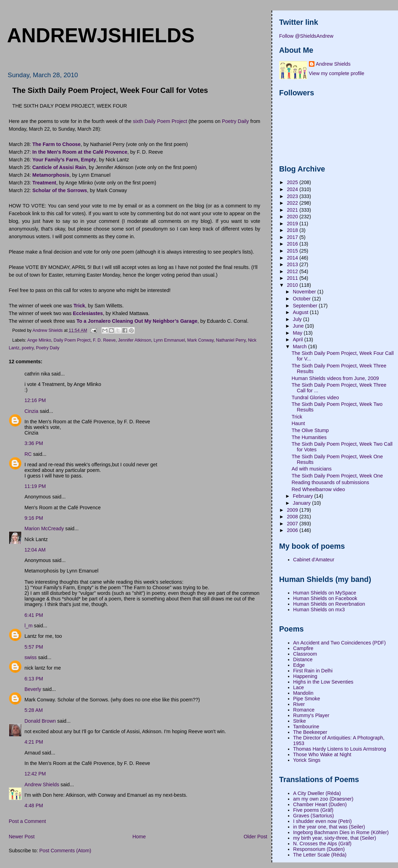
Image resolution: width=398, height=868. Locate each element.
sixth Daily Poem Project (160, 121)
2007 (293, 524)
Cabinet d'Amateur (314, 560)
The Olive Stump (310, 430)
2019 (293, 224)
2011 (293, 278)
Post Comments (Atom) (65, 851)
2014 (293, 258)
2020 (293, 217)
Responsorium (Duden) (319, 849)
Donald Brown (40, 721)
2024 (293, 189)
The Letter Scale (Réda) (320, 855)
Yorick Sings (307, 760)
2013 (293, 264)
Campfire (303, 648)
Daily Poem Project (72, 340)
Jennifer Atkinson (135, 340)
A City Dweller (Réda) (317, 793)
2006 (293, 530)
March (301, 347)
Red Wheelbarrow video (319, 489)
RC (28, 454)
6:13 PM (34, 679)
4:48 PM (34, 805)
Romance (304, 710)
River (299, 704)
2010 (293, 285)
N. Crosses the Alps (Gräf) (322, 844)
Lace (299, 687)
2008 (293, 517)
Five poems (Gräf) (313, 810)
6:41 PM (34, 615)
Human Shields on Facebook (325, 598)
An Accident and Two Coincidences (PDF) (339, 643)
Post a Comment (27, 821)
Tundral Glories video (315, 397)
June (299, 326)
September (306, 306)
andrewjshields (101, 35)
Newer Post (22, 837)
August (301, 312)
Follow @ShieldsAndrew (306, 36)
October (302, 299)
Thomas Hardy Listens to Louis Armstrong (340, 749)
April (299, 340)
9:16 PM (34, 518)
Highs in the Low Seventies (323, 682)
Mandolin (303, 693)
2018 (293, 230)
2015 (293, 251)
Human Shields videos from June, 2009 (335, 378)
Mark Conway (200, 340)
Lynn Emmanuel (169, 340)
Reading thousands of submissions (331, 482)
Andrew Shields (42, 785)
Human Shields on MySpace (325, 593)
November (305, 292)
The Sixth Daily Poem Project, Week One (337, 476)
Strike (300, 721)
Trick (297, 417)
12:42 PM (35, 774)
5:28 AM (34, 710)
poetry (28, 348)
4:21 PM (34, 742)
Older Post (255, 837)
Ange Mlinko (39, 340)
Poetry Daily (235, 121)
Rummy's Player (311, 715)
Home (139, 837)
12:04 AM (35, 550)
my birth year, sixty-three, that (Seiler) (335, 838)
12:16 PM (35, 400)
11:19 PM (35, 486)
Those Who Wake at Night (322, 754)
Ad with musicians (312, 469)
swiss (31, 657)
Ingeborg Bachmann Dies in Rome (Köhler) (341, 832)
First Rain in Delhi (313, 671)
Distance (303, 659)
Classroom (305, 654)
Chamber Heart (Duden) (320, 804)
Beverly (33, 689)
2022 (293, 203)
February (303, 496)
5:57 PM (34, 647)
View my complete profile (337, 73)
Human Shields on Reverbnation (329, 604)
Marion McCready (44, 528)
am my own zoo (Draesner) (323, 799)
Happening (305, 676)
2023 (293, 196)
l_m (28, 626)
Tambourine (306, 727)
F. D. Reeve (104, 340)
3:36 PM (34, 443)
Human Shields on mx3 (319, 610)
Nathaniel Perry (231, 340)
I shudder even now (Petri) (323, 821)
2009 (293, 510)
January (302, 503)
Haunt (298, 423)
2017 (293, 237)
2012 (293, 271)
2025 (293, 182)
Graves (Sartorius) (314, 816)
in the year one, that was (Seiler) (329, 827)
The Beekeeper (310, 732)
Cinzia (31, 411)
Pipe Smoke (307, 699)
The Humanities (309, 437)
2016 (293, 244)
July (298, 319)
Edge (299, 665)
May (298, 333)
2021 (293, 210)
